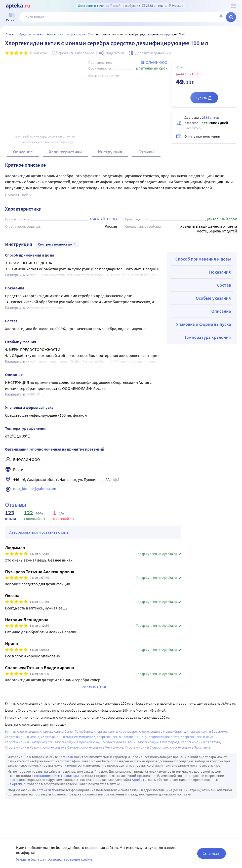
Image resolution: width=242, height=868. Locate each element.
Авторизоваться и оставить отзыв (39, 532)
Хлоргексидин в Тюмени (199, 737)
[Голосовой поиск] (221, 17)
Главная (11, 34)
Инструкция (110, 152)
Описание (23, 152)
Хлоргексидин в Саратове (201, 742)
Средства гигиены (31, 34)
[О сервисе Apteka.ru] (233, 6)
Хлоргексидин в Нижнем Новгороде (68, 737)
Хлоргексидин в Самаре (61, 747)
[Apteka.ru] (18, 6)
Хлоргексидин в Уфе (164, 737)
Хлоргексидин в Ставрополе (146, 747)
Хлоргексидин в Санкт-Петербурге (66, 731)
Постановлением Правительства (59, 776)
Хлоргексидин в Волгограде (158, 742)
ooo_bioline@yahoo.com (35, 488)
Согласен (212, 853)
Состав (224, 285)
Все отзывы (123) (93, 687)
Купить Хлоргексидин (22, 731)
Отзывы (146, 152)
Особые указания (213, 298)
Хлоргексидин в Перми (118, 742)
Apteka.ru (66, 757)
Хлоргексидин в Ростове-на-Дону (122, 737)
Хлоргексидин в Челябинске (102, 747)
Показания (220, 272)
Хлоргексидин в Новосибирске (162, 731)
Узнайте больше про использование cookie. (55, 859)
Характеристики (65, 152)
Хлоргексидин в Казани (23, 747)
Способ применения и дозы (203, 259)
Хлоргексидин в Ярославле (190, 747)
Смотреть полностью (57, 244)
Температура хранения (208, 337)
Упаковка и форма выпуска (204, 324)
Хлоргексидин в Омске (22, 737)
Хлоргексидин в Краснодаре (115, 731)
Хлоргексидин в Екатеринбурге (29, 742)
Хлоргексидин (76, 34)
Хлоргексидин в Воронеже (207, 731)
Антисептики (55, 34)
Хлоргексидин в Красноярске (77, 742)
